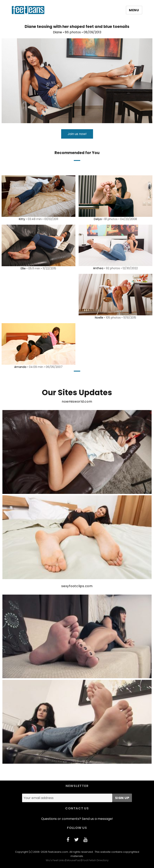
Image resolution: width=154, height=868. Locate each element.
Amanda (20, 367)
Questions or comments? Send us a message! (77, 819)
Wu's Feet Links (55, 860)
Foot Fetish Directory (95, 860)
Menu (134, 10)
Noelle (98, 318)
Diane (57, 32)
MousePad (74, 860)
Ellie (23, 268)
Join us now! (77, 134)
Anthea (98, 268)
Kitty (21, 219)
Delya (97, 219)
